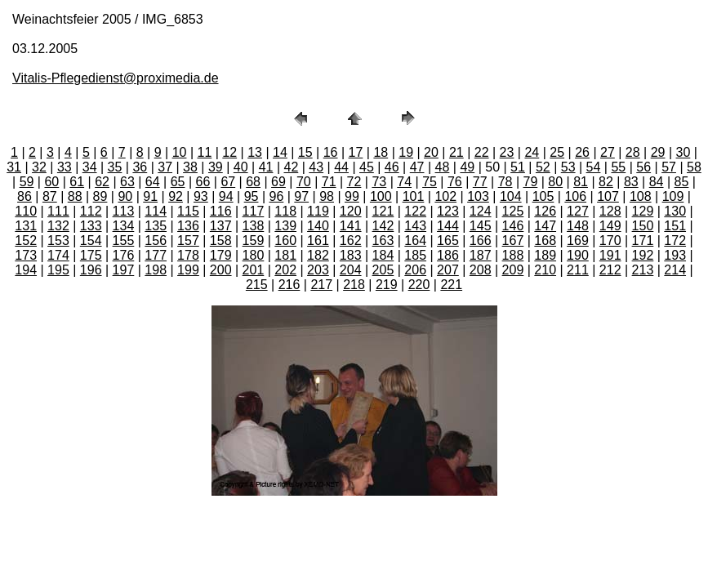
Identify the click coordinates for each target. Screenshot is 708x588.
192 (643, 255)
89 (100, 196)
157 (188, 241)
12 (229, 152)
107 (608, 196)
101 (414, 196)
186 (448, 255)
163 (383, 241)
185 (415, 255)
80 (555, 182)
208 (481, 270)
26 (582, 152)
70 (304, 182)
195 (58, 270)
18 (381, 152)
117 (254, 211)
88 (75, 196)
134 (124, 226)
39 (216, 167)
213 (643, 270)
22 (482, 152)
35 (115, 167)
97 (301, 196)
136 (188, 226)
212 (610, 270)
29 (658, 152)
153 (58, 241)
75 (430, 182)
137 (221, 226)
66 (203, 182)
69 (278, 182)
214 (675, 270)
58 (694, 167)
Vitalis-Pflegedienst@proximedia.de (116, 78)
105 (543, 196)
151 (675, 226)
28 (633, 152)
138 (254, 226)
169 (578, 241)
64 (153, 182)
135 (156, 226)
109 (673, 196)
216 (289, 285)
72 (354, 182)
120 (351, 211)
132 (58, 226)
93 (201, 196)
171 (643, 241)
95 (252, 196)
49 (467, 167)
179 (221, 255)
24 (532, 152)
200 (221, 270)
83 (631, 182)
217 (321, 285)
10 (180, 152)
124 (481, 211)
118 (285, 211)
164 (415, 241)
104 (511, 196)
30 (684, 152)
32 (39, 167)
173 (26, 255)
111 (58, 211)
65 (178, 182)
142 (383, 226)
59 (27, 182)
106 (575, 196)
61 (77, 182)
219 (387, 285)
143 (415, 226)
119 (318, 211)
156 (156, 241)
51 (518, 167)
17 (356, 152)
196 (91, 270)
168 (545, 241)
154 (91, 241)
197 (124, 270)
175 (91, 255)
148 (578, 226)
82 (606, 182)
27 (608, 152)
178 (188, 255)
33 (65, 167)
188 (513, 255)
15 (305, 152)
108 (641, 196)
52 (543, 167)
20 (431, 152)
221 (451, 285)
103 (478, 196)
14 (280, 152)
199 (188, 270)
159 (254, 241)
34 (90, 167)
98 (327, 196)
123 (448, 211)
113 (124, 211)
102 (445, 196)
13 (255, 152)
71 (329, 182)
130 (675, 211)
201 (254, 270)
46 (392, 167)
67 (228, 182)
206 (415, 270)
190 (578, 255)
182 (318, 255)
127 (578, 211)
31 (14, 167)
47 (417, 167)
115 (188, 211)
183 (351, 255)
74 (404, 182)
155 (124, 241)
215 (257, 285)
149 (610, 226)
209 (513, 270)
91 (150, 196)
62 (102, 182)
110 (26, 211)
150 (643, 226)
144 (448, 226)
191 (610, 255)
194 (26, 270)
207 (448, 270)
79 (531, 182)
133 (91, 226)
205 (383, 270)
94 (226, 196)
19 (406, 152)
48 (443, 167)
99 (352, 196)
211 (578, 270)
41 (266, 167)
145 (481, 226)
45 (367, 167)
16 (331, 152)
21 (456, 152)
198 (156, 270)
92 (176, 196)
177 (156, 255)
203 (318, 270)
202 (285, 270)
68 (253, 182)
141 (351, 226)
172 (675, 241)
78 (505, 182)
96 (277, 196)
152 (26, 241)
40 (241, 167)
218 (354, 285)
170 (610, 241)
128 (610, 211)
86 (24, 196)
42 (291, 167)
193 (675, 255)
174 (58, 255)
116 (221, 211)
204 (351, 270)
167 (513, 241)
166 (481, 241)
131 (26, 226)
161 (318, 241)
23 (507, 152)
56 (643, 167)
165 (448, 241)
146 (513, 226)
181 (285, 255)
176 (124, 255)
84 (657, 182)
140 (318, 226)
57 (669, 167)
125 (513, 211)
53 (568, 167)
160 (285, 241)
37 (165, 167)
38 (190, 167)
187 (481, 255)
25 (557, 152)
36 (140, 167)
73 (379, 182)
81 (581, 182)
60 (51, 182)
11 (204, 152)
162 (351, 241)
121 (383, 211)
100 (381, 196)
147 (545, 226)
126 (545, 211)
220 (419, 285)
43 (316, 167)
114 (156, 211)
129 (643, 211)
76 (455, 182)
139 (285, 226)
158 (221, 241)
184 (383, 255)
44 (341, 167)
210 (545, 270)
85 (682, 182)
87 (50, 196)
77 (480, 182)
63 (127, 182)
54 (594, 167)
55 (618, 167)
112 (91, 211)
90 (125, 196)
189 (545, 255)
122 (415, 211)
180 (254, 255)
